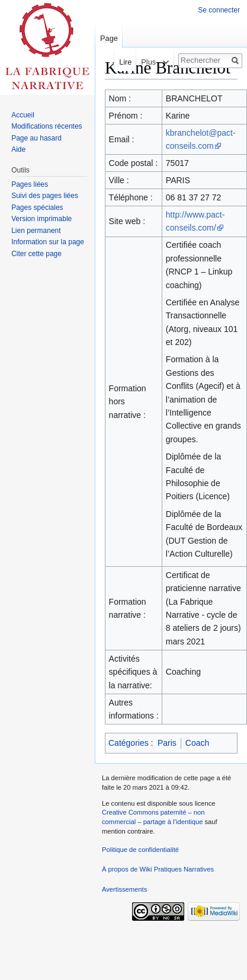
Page (109, 38)
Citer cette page (36, 254)
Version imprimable (41, 219)
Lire (122, 62)
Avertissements (124, 889)
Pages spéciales (37, 208)
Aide (18, 149)
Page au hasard (36, 138)
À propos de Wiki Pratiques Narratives (158, 869)
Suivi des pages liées (45, 196)
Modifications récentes (46, 126)
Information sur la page (48, 242)
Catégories (129, 743)
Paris (167, 743)
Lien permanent (36, 231)
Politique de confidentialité (140, 850)
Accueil (23, 115)
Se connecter (219, 10)
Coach (197, 743)
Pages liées (30, 184)
